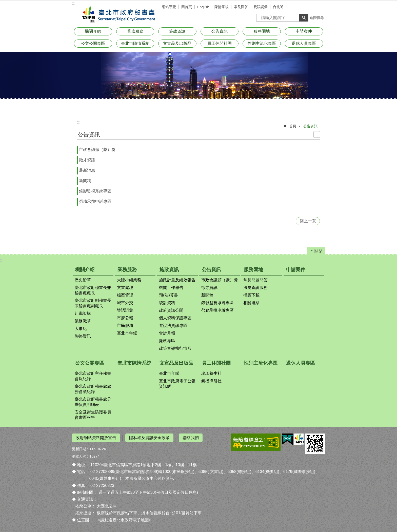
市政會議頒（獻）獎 (97, 150)
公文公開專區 (93, 43)
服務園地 (262, 31)
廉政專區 (167, 341)
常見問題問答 (255, 280)
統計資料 (167, 303)
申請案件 (304, 31)
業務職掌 (83, 321)
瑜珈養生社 (211, 373)
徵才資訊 (87, 160)
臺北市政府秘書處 (117, 15)
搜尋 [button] (304, 18)
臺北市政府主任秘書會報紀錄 (93, 376)
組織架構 (83, 313)
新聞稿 (85, 181)
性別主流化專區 (262, 43)
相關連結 (251, 303)
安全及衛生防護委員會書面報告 (93, 415)
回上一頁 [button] (308, 221)
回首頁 (187, 7)
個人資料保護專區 (175, 318)
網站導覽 (169, 7)
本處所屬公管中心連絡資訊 (150, 478)
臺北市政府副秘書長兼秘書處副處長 (93, 303)
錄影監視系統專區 (95, 191)
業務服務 (135, 31)
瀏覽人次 (79, 456)
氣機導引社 (211, 381)
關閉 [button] (319, 251)
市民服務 (125, 326)
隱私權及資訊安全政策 (149, 438)
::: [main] (79, 122)
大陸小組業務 (129, 280)
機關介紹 (93, 31)
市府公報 (125, 318)
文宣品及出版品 (177, 43)
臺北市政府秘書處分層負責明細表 (93, 402)
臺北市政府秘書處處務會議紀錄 (93, 389)
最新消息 (87, 170)
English (203, 7)
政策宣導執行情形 (175, 348)
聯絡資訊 (83, 336)
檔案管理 (125, 295)
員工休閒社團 (220, 43)
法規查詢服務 (255, 288)
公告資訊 (220, 31)
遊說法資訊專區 (173, 326)
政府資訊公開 (171, 310)
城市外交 (125, 303)
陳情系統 (222, 7)
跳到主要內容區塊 (3, 3)
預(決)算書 (168, 295)
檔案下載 (251, 295)
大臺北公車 (107, 506)
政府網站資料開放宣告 (96, 438)
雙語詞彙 (261, 7)
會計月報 (167, 333)
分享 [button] (320, 8)
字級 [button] (312, 8)
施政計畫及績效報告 (177, 280)
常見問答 (241, 7)
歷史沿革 (83, 280)
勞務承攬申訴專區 (95, 201)
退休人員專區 (304, 43)
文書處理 (125, 288)
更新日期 (79, 449)
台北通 (278, 7)
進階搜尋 (317, 18)
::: (74, 3)
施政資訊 (177, 31)
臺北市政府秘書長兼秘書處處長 (93, 290)
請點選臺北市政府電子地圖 (125, 520)
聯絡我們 (191, 438)
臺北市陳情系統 (135, 43)
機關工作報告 (171, 288)
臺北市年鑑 (127, 333)
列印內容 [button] (317, 134)
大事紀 (81, 329)
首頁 (293, 126)
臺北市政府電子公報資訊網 (177, 384)
